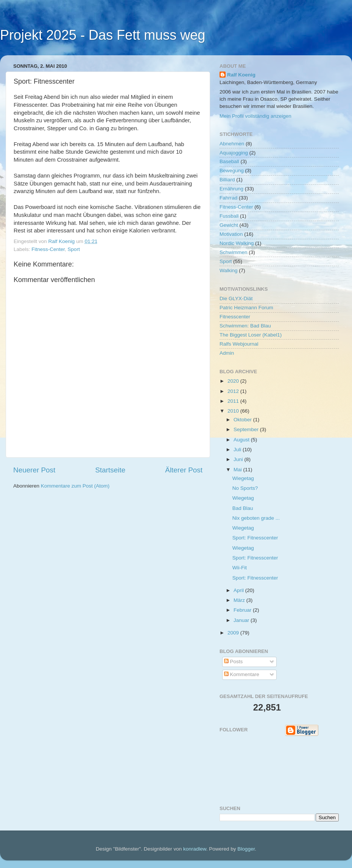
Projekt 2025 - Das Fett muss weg (103, 35)
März (240, 600)
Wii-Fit (240, 568)
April (239, 590)
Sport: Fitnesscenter (255, 538)
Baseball (229, 161)
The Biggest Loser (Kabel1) (251, 335)
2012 (234, 391)
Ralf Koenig (241, 75)
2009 (234, 633)
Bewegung (232, 171)
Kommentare (242, 674)
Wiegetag (243, 478)
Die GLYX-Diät (236, 298)
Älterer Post (184, 470)
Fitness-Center (48, 249)
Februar (243, 610)
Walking (229, 270)
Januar (242, 620)
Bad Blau (243, 508)
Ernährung (231, 189)
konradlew (195, 849)
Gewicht (229, 225)
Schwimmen (234, 252)
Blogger (246, 849)
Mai (238, 470)
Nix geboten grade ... (256, 518)
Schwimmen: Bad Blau (245, 326)
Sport (74, 249)
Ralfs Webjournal (239, 344)
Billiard (227, 180)
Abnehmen (232, 144)
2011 (234, 401)
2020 (234, 381)
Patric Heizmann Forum (246, 308)
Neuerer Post (34, 470)
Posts (234, 662)
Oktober (243, 420)
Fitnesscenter (235, 317)
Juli (238, 450)
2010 (234, 411)
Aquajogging (234, 153)
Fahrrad (228, 198)
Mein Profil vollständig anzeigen (255, 116)
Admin (227, 353)
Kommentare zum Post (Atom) (75, 486)
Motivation (231, 234)
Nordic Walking (237, 243)
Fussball (229, 216)
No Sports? (245, 488)
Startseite (110, 470)
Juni (239, 459)
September (247, 429)
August (242, 440)
